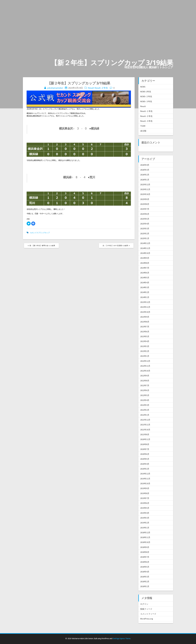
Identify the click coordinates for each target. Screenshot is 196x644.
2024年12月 (145, 243)
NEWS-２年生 (146, 96)
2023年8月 (145, 322)
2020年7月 (145, 449)
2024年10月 (145, 253)
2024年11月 (145, 248)
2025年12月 (145, 184)
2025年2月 (145, 234)
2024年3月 (145, 287)
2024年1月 (145, 297)
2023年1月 (145, 356)
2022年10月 (145, 371)
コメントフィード (148, 614)
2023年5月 (145, 336)
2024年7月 (145, 268)
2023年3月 (145, 346)
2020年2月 (145, 469)
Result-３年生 (146, 121)
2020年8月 (145, 444)
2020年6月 (145, 454)
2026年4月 (145, 165)
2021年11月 (145, 425)
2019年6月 (145, 503)
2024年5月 (145, 278)
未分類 (143, 131)
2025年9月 (145, 199)
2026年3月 (145, 170)
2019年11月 (145, 479)
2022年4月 (145, 400)
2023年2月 (145, 351)
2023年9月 (145, 317)
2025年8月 (145, 204)
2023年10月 (145, 312)
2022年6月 (145, 390)
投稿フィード (146, 609)
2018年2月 (145, 582)
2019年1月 (145, 528)
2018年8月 (145, 552)
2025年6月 (145, 214)
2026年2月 (145, 175)
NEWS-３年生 (146, 101)
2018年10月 (145, 542)
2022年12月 (145, 361)
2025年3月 (145, 229)
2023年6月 (145, 332)
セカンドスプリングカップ (40, 233)
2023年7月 (145, 327)
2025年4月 (145, 224)
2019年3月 (145, 518)
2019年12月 (145, 474)
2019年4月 (145, 513)
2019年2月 (145, 523)
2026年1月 (145, 180)
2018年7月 (145, 557)
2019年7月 (145, 498)
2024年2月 (145, 292)
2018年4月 (145, 572)
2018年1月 (145, 586)
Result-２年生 (101, 88)
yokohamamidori (55, 88)
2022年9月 (145, 376)
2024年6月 (145, 273)
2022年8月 (145, 381)
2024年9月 (145, 258)
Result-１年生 (146, 111)
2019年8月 (145, 493)
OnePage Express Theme (121, 638)
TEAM (143, 126)
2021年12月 (145, 420)
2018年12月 (145, 532)
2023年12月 (145, 302)
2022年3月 (145, 405)
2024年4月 (145, 283)
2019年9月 (145, 488)
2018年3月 (145, 577)
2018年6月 (145, 562)
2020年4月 (145, 464)
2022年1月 (145, 415)
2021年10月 (145, 430)
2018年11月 (145, 537)
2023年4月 (145, 341)
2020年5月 (145, 459)
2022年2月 (145, 410)
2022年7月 (145, 385)
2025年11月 (145, 189)
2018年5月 (145, 567)
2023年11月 (145, 307)
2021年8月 (145, 434)
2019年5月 (145, 508)
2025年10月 (145, 194)
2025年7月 (145, 209)
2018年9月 (145, 547)
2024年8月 (145, 263)
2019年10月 (145, 483)
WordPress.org (147, 619)
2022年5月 (145, 395)
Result (91, 88)
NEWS (143, 87)
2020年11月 (145, 439)
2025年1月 (145, 238)
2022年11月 (145, 366)
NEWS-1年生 (146, 92)
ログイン (144, 604)
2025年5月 (145, 219)
